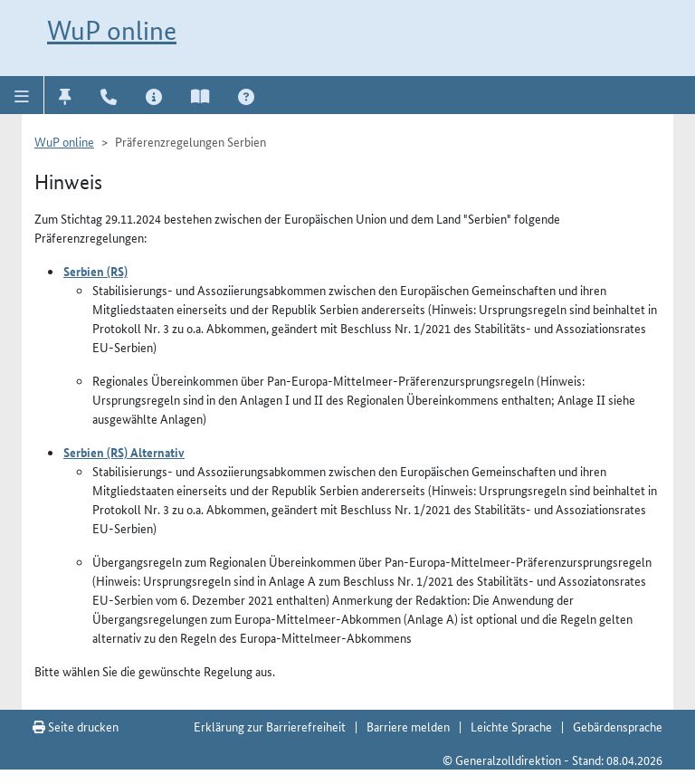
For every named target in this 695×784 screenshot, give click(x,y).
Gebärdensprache (618, 726)
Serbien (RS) (95, 271)
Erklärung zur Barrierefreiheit (270, 726)
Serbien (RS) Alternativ (124, 452)
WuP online (112, 30)
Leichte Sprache (511, 726)
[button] (22, 95)
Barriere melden (408, 726)
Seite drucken (76, 726)
